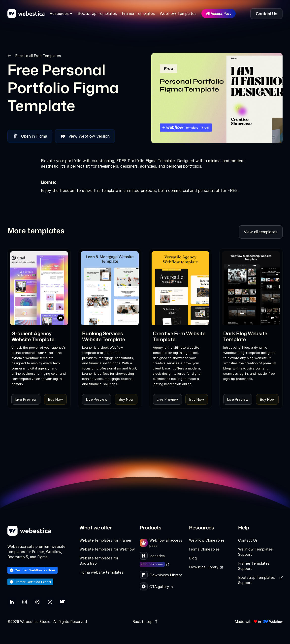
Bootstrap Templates (97, 13)
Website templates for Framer (105, 540)
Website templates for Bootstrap (99, 561)
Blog (193, 558)
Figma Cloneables (204, 549)
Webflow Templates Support (256, 552)
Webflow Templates (178, 13)
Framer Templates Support (254, 566)
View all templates (261, 232)
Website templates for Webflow (107, 549)
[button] (61, 14)
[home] (26, 14)
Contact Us (248, 540)
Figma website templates (101, 572)
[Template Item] (39, 288)
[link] (39, 336)
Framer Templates (138, 13)
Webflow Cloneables (207, 540)
